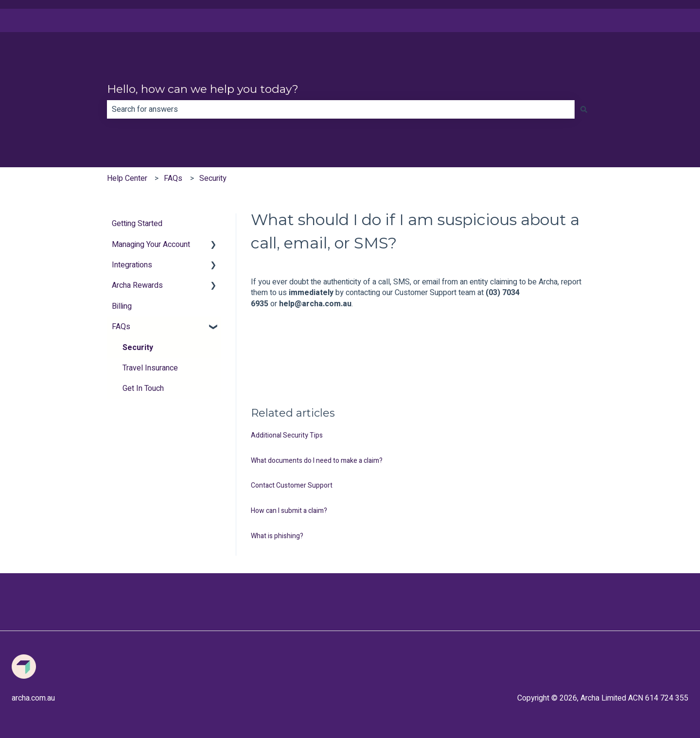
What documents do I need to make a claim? (317, 461)
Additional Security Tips (287, 435)
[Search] (584, 109)
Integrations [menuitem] (132, 265)
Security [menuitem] (138, 348)
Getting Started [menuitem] (137, 224)
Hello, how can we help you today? (203, 89)
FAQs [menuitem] (121, 327)
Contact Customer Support (292, 485)
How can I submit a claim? (289, 511)
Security (213, 178)
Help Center (127, 178)
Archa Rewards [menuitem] (137, 285)
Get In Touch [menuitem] (143, 388)
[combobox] (341, 109)
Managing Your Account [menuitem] (151, 245)
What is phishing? (277, 536)
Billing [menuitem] (122, 306)
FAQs (173, 178)
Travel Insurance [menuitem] (150, 368)
